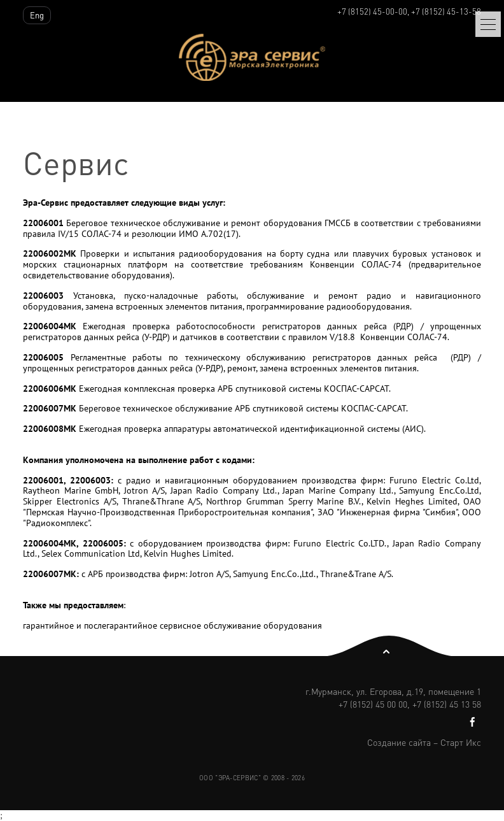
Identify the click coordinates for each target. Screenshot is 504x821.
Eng (37, 15)
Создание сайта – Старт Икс (424, 742)
